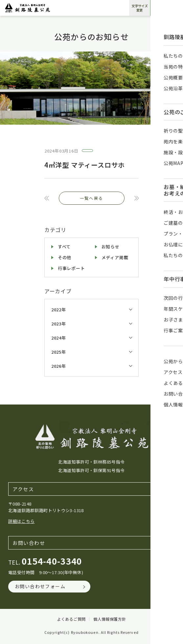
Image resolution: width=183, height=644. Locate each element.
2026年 (59, 366)
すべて (64, 247)
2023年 (59, 324)
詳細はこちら (21, 521)
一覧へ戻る (92, 198)
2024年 (59, 338)
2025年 (59, 352)
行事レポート (71, 268)
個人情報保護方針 (110, 619)
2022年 (59, 310)
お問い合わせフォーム (40, 586)
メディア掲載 (115, 257)
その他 (65, 257)
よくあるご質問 (71, 619)
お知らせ (111, 247)
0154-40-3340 (52, 561)
